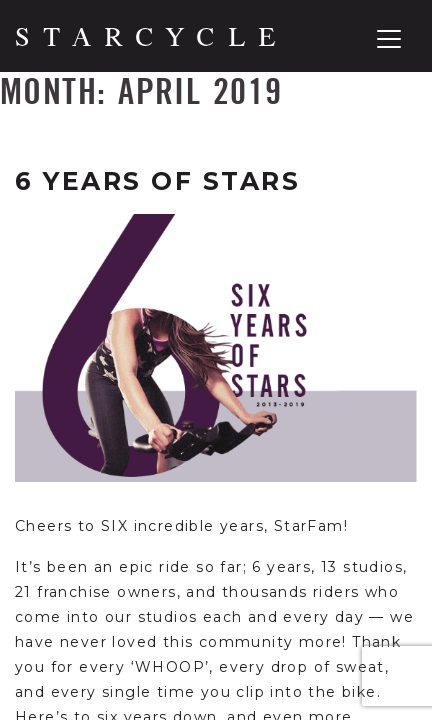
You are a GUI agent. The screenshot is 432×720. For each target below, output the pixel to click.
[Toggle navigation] (389, 39)
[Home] (145, 36)
